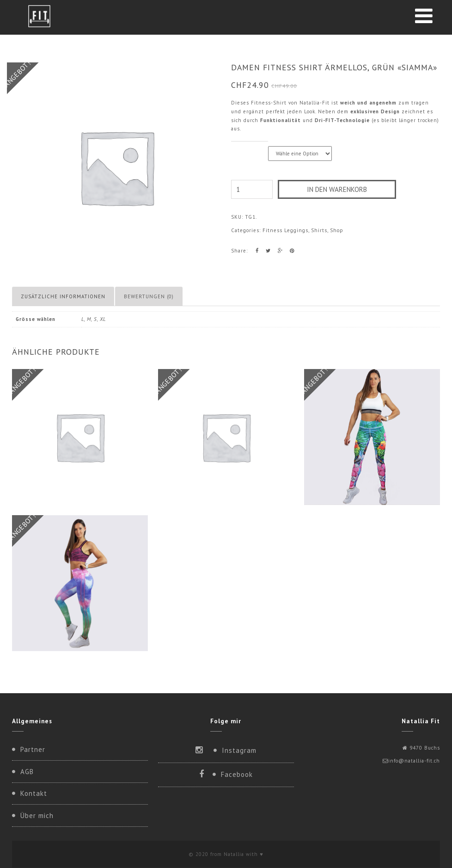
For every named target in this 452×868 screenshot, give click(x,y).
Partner (33, 749)
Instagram (239, 750)
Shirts (319, 230)
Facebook (237, 774)
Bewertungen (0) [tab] (149, 296)
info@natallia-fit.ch (414, 761)
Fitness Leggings (285, 230)
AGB (27, 772)
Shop (337, 230)
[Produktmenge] (252, 189)
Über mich (37, 816)
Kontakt (34, 793)
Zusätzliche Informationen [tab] (63, 296)
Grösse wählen (250, 146)
